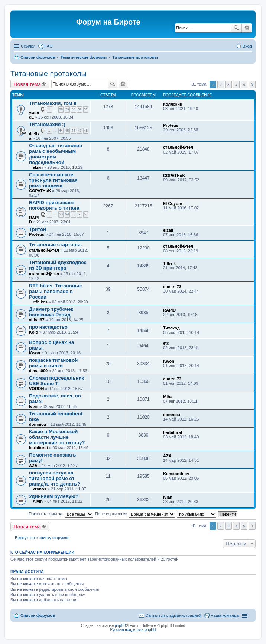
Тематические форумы (84, 57)
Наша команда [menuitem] (225, 615)
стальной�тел (178, 147)
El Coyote (173, 203)
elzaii (38, 167)
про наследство (48, 327)
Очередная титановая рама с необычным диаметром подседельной (56, 154)
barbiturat (38, 448)
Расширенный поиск (247, 28)
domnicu (38, 424)
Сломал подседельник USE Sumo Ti (56, 381)
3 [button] (228, 85)
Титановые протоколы (135, 57)
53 (61, 214)
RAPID (169, 310)
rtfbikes (40, 302)
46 (74, 131)
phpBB (120, 626)
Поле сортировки (135, 514)
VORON (36, 389)
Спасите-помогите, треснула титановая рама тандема (53, 180)
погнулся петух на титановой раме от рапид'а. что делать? (54, 478)
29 (67, 109)
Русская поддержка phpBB (133, 630)
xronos (40, 489)
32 (86, 109)
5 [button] (244, 85)
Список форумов (38, 57)
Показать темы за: (61, 514)
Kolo (33, 332)
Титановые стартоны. (55, 244)
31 (80, 109)
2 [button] (221, 85)
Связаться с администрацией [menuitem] (173, 615)
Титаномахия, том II (53, 103)
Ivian (34, 406)
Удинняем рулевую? (54, 496)
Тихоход (171, 328)
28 (61, 109)
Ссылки (28, 46)
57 (86, 214)
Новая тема (27, 84)
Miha (168, 397)
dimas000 (38, 371)
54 (67, 214)
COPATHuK (40, 191)
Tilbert (169, 263)
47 (80, 131)
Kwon (35, 353)
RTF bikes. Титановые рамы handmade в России (56, 291)
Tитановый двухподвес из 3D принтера (58, 265)
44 (61, 131)
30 (74, 109)
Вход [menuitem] (247, 46)
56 (80, 214)
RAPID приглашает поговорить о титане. (55, 205)
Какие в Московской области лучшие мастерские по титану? (57, 437)
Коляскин (173, 104)
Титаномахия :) (47, 124)
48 (86, 131)
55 (74, 214)
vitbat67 (37, 320)
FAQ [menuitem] (49, 46)
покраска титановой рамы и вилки (53, 363)
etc (166, 343)
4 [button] (236, 85)
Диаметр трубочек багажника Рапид (51, 312)
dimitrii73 (172, 287)
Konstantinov (176, 474)
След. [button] (252, 85)
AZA (33, 466)
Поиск (236, 28)
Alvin (38, 501)
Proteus (171, 125)
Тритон (38, 229)
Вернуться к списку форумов (42, 538)
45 (67, 131)
